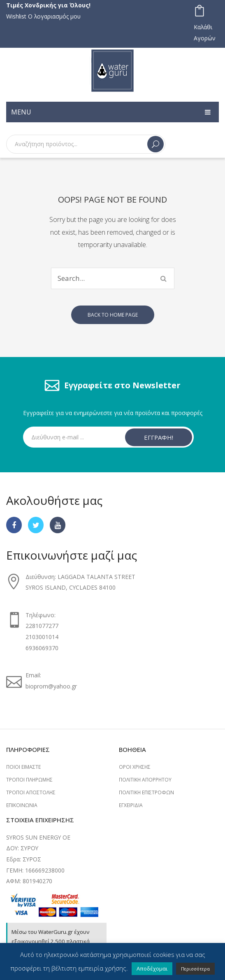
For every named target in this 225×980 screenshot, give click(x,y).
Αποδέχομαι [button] (152, 968)
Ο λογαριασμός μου (54, 16)
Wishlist (16, 16)
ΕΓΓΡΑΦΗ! (159, 437)
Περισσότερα (195, 969)
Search (155, 144)
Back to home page (113, 315)
